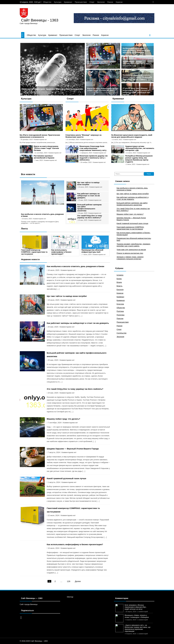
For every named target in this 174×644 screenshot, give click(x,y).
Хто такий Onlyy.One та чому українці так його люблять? (90, 217)
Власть (120, 286)
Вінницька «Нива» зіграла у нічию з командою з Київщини (137, 616)
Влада (119, 282)
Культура (58, 2)
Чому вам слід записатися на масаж (131, 250)
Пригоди (120, 319)
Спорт (92, 2)
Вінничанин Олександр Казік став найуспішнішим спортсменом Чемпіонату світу (93, 148)
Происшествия (81, 2)
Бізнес (119, 279)
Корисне (119, 2)
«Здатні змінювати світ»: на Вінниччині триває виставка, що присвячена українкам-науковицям (138, 628)
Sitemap (70, 597)
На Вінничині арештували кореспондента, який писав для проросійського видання (136, 50)
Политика (121, 315)
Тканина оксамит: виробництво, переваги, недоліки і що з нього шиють (134, 245)
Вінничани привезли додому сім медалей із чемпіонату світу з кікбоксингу (94, 158)
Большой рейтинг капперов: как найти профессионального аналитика (90, 208)
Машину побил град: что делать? (64, 419)
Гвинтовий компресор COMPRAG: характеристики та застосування (34, 252)
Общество (47, 2)
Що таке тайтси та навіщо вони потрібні (88, 184)
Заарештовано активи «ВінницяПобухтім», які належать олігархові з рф (137, 64)
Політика (120, 311)
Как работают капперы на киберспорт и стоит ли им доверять (89, 196)
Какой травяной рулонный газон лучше (67, 478)
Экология (101, 2)
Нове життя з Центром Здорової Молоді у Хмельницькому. (52, 89)
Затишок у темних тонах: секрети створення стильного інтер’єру (130, 258)
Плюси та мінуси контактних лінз (130, 253)
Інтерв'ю (120, 275)
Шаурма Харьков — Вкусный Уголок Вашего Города (73, 449)
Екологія (120, 290)
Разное (110, 2)
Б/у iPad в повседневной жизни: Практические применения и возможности (101, 64)
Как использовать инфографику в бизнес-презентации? (62, 252)
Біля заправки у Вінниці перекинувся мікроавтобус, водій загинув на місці (136, 607)
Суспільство (122, 333)
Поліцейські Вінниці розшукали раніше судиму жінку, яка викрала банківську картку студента (137, 77)
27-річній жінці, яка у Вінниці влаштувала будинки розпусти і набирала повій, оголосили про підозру (137, 91)
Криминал (68, 2)
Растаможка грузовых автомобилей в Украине (44, 157)
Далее (78, 581)
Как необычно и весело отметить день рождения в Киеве (76, 266)
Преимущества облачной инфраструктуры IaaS (92, 251)
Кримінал (120, 297)
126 (69, 581)
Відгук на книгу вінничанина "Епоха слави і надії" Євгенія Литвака (103, 89)
